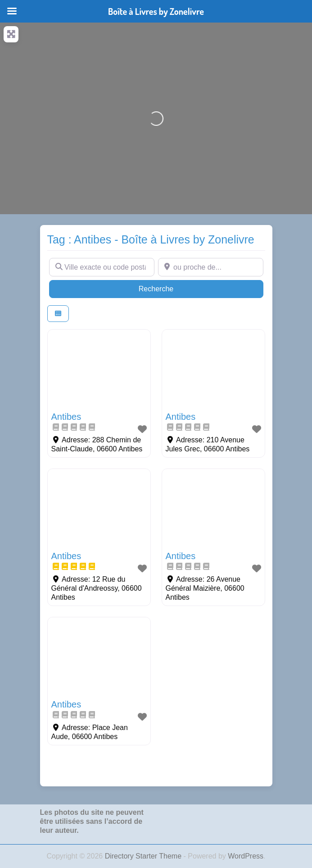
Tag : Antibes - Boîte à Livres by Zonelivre (151, 239)
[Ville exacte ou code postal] (102, 267)
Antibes (66, 417)
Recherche (173, 288)
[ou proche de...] (211, 267)
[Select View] (58, 314)
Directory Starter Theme (144, 856)
